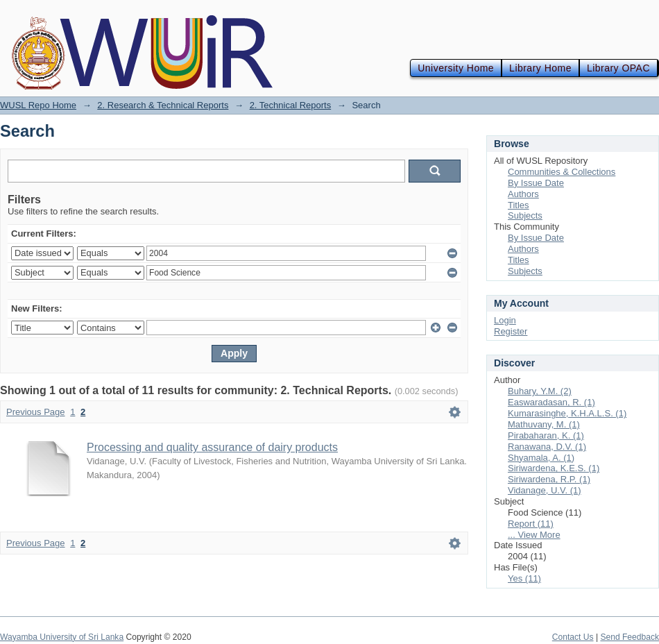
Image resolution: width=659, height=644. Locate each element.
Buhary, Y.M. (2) (540, 391)
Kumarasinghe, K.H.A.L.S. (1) (567, 413)
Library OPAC (618, 68)
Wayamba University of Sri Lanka (62, 637)
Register (511, 331)
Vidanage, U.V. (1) (545, 490)
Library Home (540, 68)
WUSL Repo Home (38, 105)
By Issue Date (536, 183)
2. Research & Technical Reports (163, 105)
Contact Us (573, 637)
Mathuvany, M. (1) (544, 424)
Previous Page (36, 412)
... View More (534, 535)
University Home (456, 68)
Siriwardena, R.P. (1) (549, 479)
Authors (523, 194)
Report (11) (531, 524)
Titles (519, 205)
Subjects (525, 215)
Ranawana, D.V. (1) (547, 447)
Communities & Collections (562, 172)
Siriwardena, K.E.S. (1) (554, 468)
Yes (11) (524, 578)
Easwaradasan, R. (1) (551, 402)
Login (505, 320)
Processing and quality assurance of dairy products (212, 447)
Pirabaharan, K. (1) (546, 435)
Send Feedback (630, 637)
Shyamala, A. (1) (541, 458)
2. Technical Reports (291, 105)
